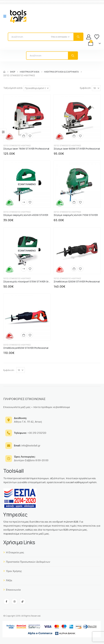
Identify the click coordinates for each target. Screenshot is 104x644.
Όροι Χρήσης (13, 571)
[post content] (27, 118)
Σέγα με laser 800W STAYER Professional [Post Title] (77, 149)
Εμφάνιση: (86, 88)
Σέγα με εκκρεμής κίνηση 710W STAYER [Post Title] (76, 215)
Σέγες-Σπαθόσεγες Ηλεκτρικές (17, 146)
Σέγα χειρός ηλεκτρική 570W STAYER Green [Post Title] (28, 282)
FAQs (8, 580)
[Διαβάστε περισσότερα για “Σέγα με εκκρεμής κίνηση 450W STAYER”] (24, 202)
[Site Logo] (18, 16)
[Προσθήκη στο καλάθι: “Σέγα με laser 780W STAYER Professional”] (24, 136)
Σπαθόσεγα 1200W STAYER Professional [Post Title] (77, 282)
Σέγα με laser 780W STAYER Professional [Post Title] (26, 149)
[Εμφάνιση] (96, 88)
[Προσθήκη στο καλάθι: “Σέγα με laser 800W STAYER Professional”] (74, 136)
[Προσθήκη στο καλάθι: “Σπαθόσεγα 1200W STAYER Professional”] (74, 269)
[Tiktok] (23, 601)
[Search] (78, 37)
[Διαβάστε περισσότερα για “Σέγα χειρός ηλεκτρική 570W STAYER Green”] (24, 269)
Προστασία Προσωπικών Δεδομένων (27, 562)
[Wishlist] (97, 37)
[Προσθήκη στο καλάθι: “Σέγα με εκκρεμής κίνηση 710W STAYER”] (74, 202)
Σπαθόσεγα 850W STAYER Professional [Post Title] (26, 348)
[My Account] (89, 37)
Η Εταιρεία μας (14, 552)
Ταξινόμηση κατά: (13, 88)
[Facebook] (6, 601)
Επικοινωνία (12, 590)
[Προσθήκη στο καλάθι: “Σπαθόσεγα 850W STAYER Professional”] (24, 335)
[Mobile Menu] (6, 16)
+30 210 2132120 (30, 433)
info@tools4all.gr (27, 445)
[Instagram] (14, 601)
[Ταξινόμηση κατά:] (37, 88)
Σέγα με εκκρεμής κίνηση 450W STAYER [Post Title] (26, 215)
